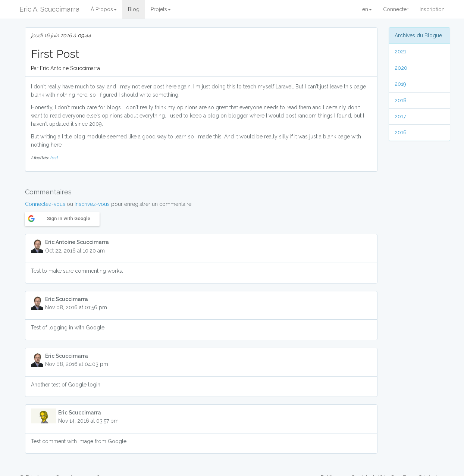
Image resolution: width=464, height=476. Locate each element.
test (54, 158)
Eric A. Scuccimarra (49, 9)
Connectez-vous (45, 204)
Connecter (396, 9)
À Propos (104, 9)
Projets (161, 9)
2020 (401, 68)
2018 (401, 100)
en (367, 9)
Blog (134, 9)
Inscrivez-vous (92, 204)
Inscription (432, 9)
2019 (400, 84)
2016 (401, 132)
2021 (400, 51)
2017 (400, 116)
